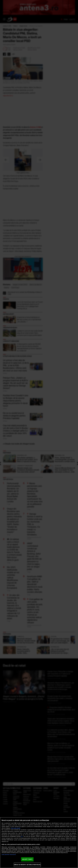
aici (22, 836)
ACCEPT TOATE (27, 859)
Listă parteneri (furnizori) (9, 854)
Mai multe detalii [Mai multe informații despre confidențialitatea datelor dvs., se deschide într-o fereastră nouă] (16, 828)
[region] (39, 843)
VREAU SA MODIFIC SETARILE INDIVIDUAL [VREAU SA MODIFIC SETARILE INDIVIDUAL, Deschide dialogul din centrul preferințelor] (27, 865)
